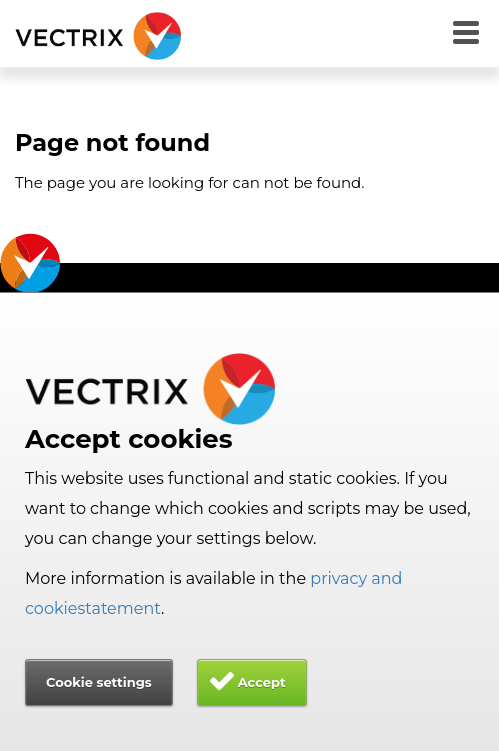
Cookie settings (99, 682)
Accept (262, 682)
